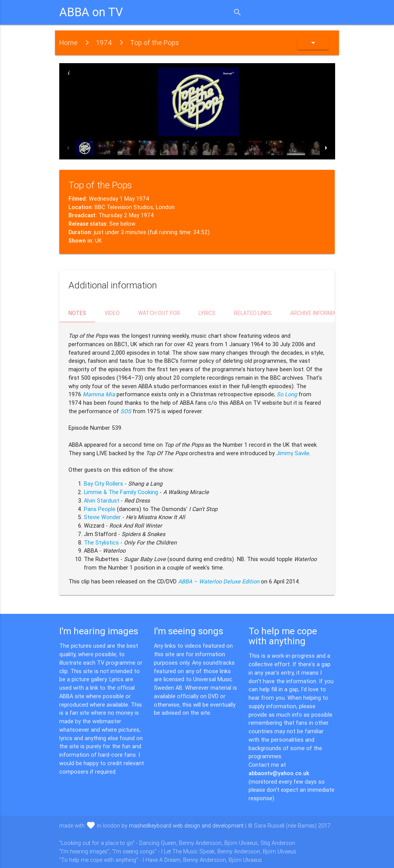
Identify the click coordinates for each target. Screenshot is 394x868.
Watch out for (159, 313)
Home (68, 43)
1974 (104, 43)
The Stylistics (101, 542)
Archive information (319, 313)
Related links (253, 313)
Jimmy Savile (293, 453)
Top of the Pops (154, 43)
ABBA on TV (91, 12)
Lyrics (207, 313)
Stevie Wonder (102, 517)
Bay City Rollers (104, 483)
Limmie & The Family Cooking (121, 492)
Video (112, 313)
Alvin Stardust (102, 500)
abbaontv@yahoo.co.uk (279, 773)
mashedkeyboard (186, 825)
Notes (77, 313)
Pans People (100, 509)
